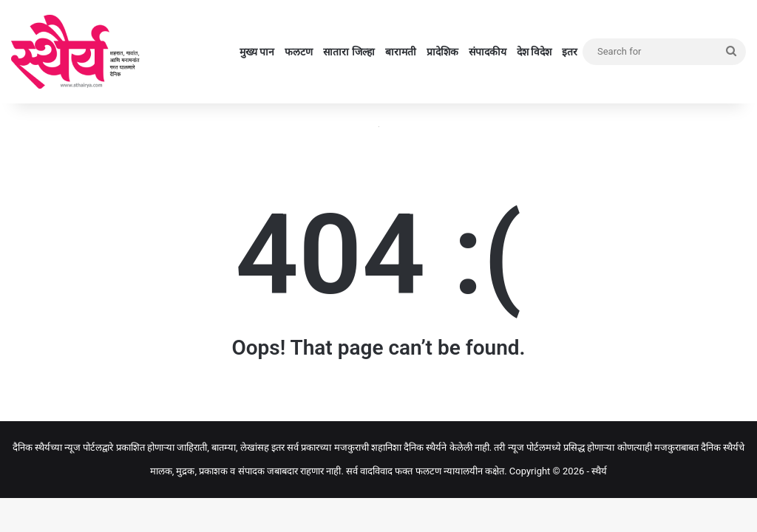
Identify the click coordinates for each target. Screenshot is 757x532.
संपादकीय (488, 52)
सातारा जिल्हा (349, 52)
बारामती (401, 52)
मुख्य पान (257, 52)
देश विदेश (534, 52)
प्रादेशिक (442, 52)
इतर (570, 52)
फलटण (299, 52)
